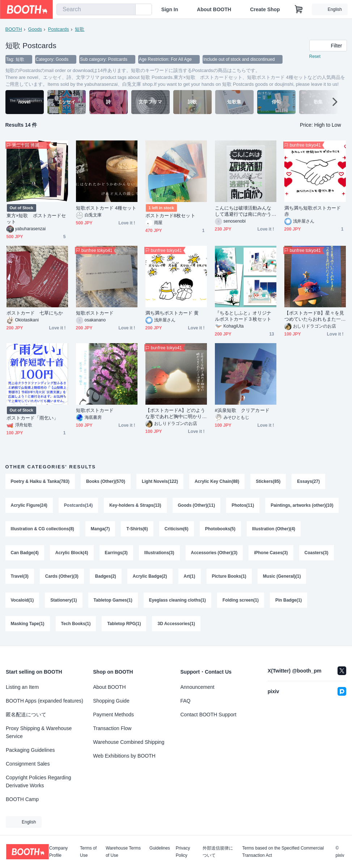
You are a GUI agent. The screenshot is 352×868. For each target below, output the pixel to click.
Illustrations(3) (159, 553)
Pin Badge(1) (289, 601)
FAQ (186, 701)
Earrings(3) (116, 553)
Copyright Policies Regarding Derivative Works (39, 781)
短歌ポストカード (95, 313)
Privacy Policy (183, 852)
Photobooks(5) (220, 529)
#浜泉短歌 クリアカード (242, 410)
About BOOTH (214, 9)
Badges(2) (106, 577)
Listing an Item (22, 687)
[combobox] (96, 9)
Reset (315, 56)
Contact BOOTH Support (209, 715)
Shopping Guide (111, 701)
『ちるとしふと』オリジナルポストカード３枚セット (243, 316)
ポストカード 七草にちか (35, 313)
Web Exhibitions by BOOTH (124, 756)
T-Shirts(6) (137, 529)
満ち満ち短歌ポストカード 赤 (313, 211)
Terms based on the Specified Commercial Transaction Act (283, 852)
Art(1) (190, 577)
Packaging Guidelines (30, 750)
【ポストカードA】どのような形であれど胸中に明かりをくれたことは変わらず (175, 414)
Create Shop (265, 9)
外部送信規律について (218, 852)
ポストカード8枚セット (170, 216)
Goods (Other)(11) (197, 505)
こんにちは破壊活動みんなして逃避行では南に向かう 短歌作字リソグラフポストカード (246, 211)
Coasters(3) (317, 553)
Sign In (170, 9)
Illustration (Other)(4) (274, 529)
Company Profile (58, 852)
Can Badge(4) (25, 553)
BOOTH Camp (22, 799)
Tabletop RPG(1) (124, 625)
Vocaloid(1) (22, 601)
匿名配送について (26, 715)
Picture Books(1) (229, 577)
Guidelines (160, 848)
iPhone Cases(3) (271, 553)
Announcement (198, 687)
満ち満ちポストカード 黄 (172, 313)
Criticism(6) (177, 529)
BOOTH (14, 29)
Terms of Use (88, 852)
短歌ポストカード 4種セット (106, 208)
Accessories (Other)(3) (214, 553)
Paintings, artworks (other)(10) (302, 505)
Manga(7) (100, 529)
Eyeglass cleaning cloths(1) (177, 601)
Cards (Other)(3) (62, 577)
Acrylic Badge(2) (150, 577)
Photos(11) (243, 505)
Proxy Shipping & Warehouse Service (39, 732)
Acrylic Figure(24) (29, 505)
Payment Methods (113, 715)
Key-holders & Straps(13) (135, 505)
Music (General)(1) (282, 577)
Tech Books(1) (76, 625)
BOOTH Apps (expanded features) (44, 701)
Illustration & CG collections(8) (43, 529)
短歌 (80, 29)
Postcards (59, 29)
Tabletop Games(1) (113, 601)
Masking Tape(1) (28, 625)
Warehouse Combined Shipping (129, 742)
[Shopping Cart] (299, 9)
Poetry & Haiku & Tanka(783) (40, 481)
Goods (35, 29)
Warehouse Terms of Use (123, 852)
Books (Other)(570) (106, 481)
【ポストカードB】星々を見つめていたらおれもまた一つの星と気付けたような (314, 316)
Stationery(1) (63, 601)
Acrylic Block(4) (72, 553)
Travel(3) (20, 577)
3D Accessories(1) (177, 625)
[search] (128, 10)
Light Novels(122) (160, 481)
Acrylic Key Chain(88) (217, 481)
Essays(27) (309, 481)
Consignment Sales (28, 764)
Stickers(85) (268, 481)
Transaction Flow (112, 728)
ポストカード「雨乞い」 (33, 418)
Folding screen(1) (241, 601)
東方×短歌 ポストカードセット (36, 219)
